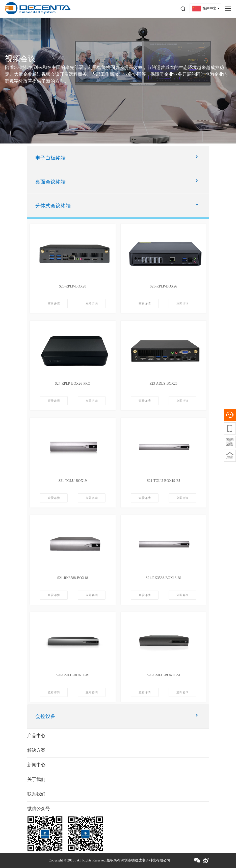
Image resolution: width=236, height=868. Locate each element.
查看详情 (54, 304)
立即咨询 (92, 304)
